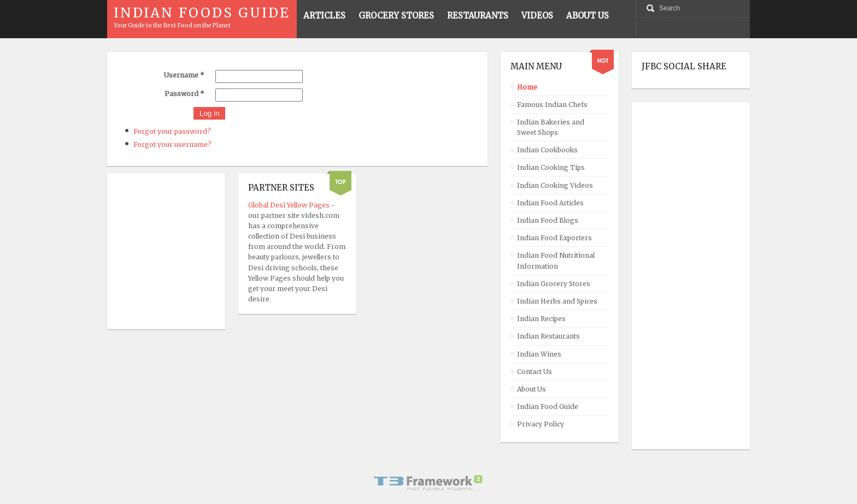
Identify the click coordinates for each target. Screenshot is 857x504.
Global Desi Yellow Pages (290, 205)
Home (527, 87)
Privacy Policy (541, 424)
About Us (532, 389)
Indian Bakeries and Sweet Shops (551, 127)
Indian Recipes (541, 319)
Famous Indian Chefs (552, 105)
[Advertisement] (685, 276)
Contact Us (535, 372)
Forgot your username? (172, 144)
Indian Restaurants (548, 336)
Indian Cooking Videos (555, 185)
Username (184, 75)
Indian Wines (539, 354)
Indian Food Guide (548, 407)
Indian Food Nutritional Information (556, 260)
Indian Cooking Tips (551, 167)
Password (184, 94)
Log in (209, 113)
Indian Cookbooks (547, 150)
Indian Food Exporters (554, 238)
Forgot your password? (172, 131)
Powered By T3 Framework (428, 483)
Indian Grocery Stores (554, 284)
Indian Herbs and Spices (557, 301)
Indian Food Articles (550, 203)
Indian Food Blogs (548, 220)
